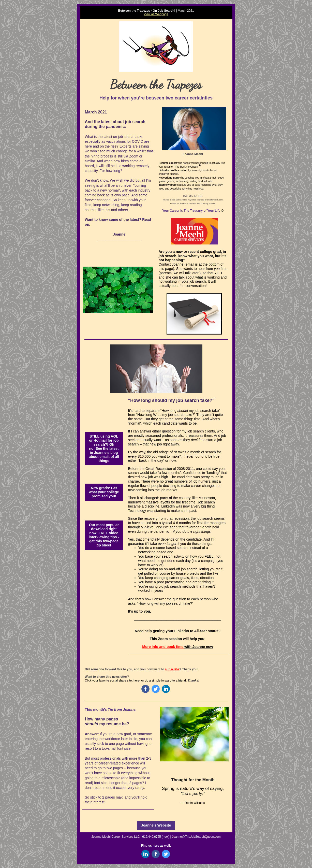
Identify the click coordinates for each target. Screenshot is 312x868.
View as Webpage (156, 14)
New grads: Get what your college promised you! (104, 492)
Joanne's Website (156, 825)
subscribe (172, 669)
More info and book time (163, 647)
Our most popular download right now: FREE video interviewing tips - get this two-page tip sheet (104, 535)
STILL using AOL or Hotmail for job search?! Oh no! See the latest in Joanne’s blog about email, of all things (104, 449)
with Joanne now (199, 647)
